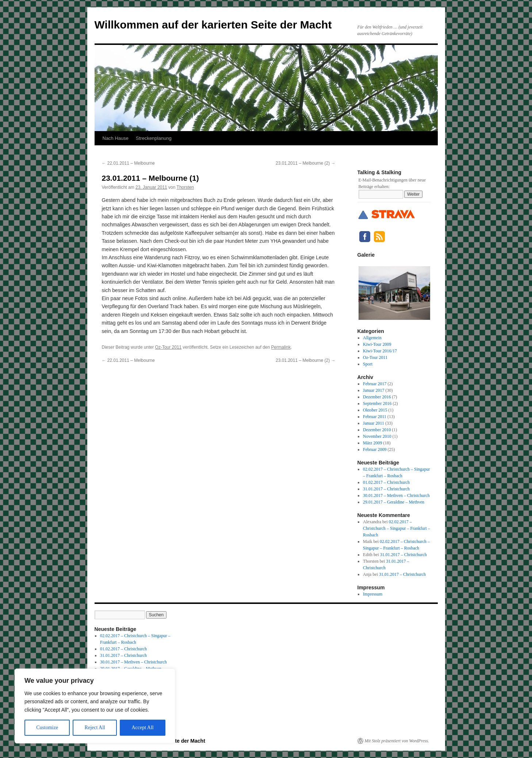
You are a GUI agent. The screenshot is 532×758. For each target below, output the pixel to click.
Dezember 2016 (377, 397)
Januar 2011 (374, 423)
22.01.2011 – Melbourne (128, 163)
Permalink (281, 347)
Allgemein (372, 338)
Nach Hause (116, 138)
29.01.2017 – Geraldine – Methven (394, 502)
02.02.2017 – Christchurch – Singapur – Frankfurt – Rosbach (397, 528)
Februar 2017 (375, 384)
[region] (95, 706)
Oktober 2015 (375, 410)
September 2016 (377, 403)
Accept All (142, 728)
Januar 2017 (374, 390)
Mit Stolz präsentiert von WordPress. (397, 741)
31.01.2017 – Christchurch (386, 489)
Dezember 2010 (377, 430)
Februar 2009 (375, 449)
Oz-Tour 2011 (169, 347)
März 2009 (372, 443)
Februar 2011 (375, 417)
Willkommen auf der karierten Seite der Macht (213, 25)
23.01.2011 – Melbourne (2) (305, 163)
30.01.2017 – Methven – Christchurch (396, 495)
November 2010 (377, 436)
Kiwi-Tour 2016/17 (380, 351)
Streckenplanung (154, 138)
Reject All (95, 728)
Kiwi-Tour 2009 (377, 344)
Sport (368, 364)
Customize (47, 728)
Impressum (373, 594)
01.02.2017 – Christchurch (386, 482)
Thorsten (185, 187)
